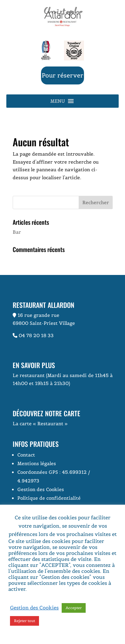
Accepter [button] (74, 608)
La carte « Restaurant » (40, 424)
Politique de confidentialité (49, 498)
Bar (17, 232)
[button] (58, 101)
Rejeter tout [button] (24, 621)
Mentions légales (37, 463)
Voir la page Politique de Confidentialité (48, 592)
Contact (26, 455)
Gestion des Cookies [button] (41, 489)
